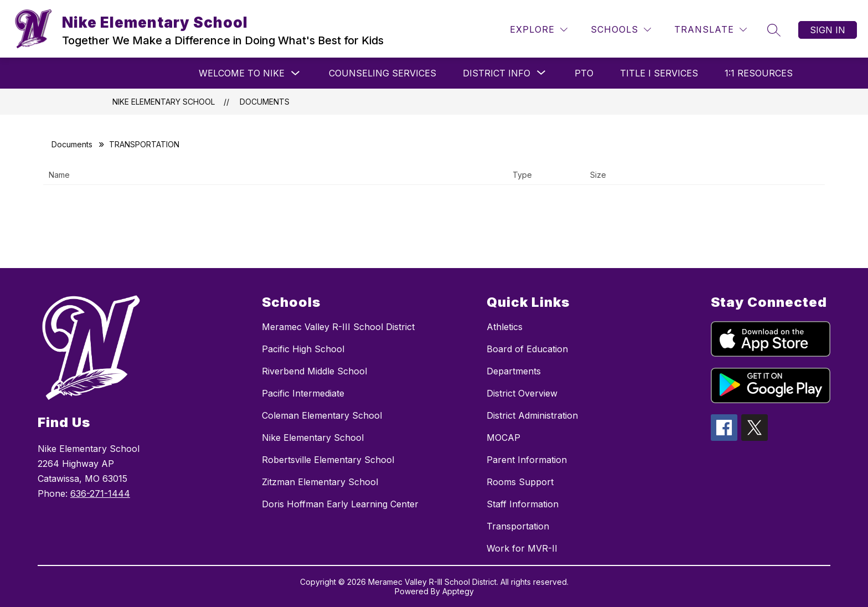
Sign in (828, 30)
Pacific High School (303, 349)
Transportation (518, 526)
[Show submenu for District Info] (497, 73)
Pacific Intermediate (303, 393)
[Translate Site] (711, 30)
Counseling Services (383, 73)
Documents (265, 102)
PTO (584, 73)
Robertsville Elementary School (328, 460)
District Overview (522, 393)
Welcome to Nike (242, 73)
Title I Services (659, 73)
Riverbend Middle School (314, 371)
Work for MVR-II (522, 548)
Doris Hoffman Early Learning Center (340, 504)
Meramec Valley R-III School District (338, 327)
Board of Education (527, 349)
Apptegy (458, 591)
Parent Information (527, 460)
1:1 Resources (759, 73)
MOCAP (503, 438)
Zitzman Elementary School (320, 482)
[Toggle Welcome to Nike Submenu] (296, 73)
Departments (514, 371)
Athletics (505, 327)
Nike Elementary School (164, 102)
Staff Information (523, 504)
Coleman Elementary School (322, 415)
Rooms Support (520, 482)
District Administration (532, 415)
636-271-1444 (100, 493)
